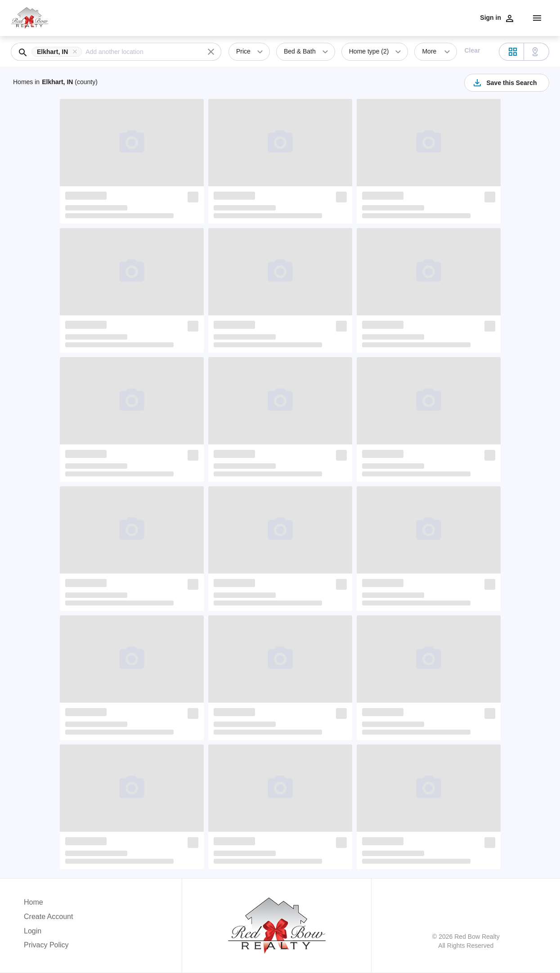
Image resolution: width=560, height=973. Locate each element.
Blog (467, 17)
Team (411, 17)
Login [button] (33, 931)
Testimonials (381, 17)
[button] (58, 52)
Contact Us (440, 17)
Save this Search (504, 83)
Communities (340, 17)
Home (487, 17)
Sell (311, 17)
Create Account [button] (48, 917)
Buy (295, 17)
